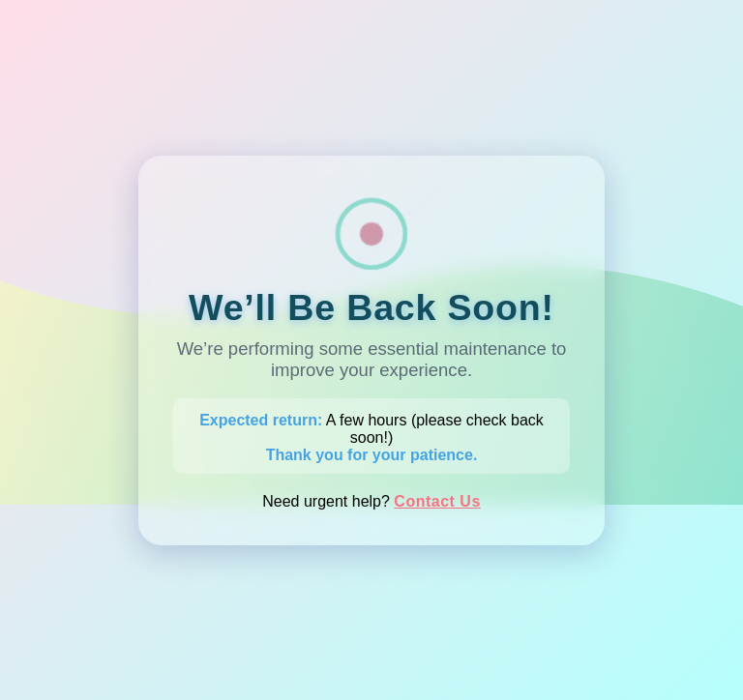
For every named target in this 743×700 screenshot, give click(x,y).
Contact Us (437, 501)
